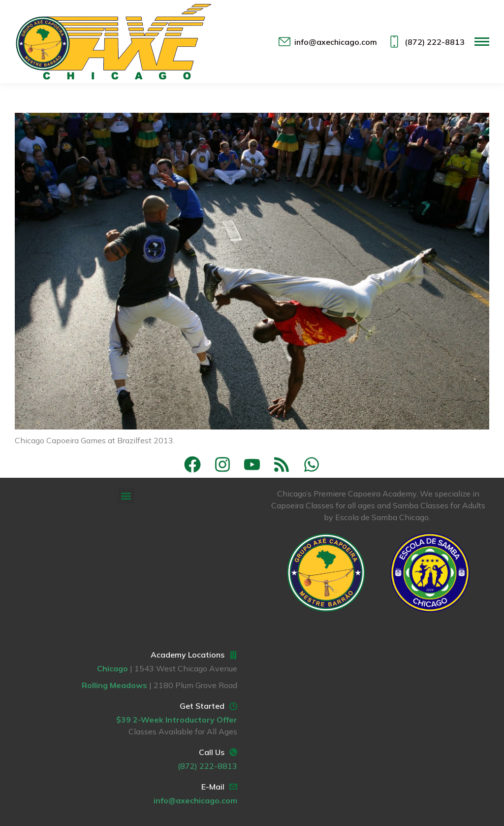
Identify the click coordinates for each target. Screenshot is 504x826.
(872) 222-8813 (426, 42)
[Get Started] (233, 706)
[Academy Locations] (233, 655)
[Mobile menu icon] (482, 42)
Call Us (212, 752)
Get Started (202, 706)
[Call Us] (233, 752)
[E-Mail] (233, 787)
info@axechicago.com (327, 42)
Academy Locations (188, 655)
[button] (126, 496)
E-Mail (213, 787)
